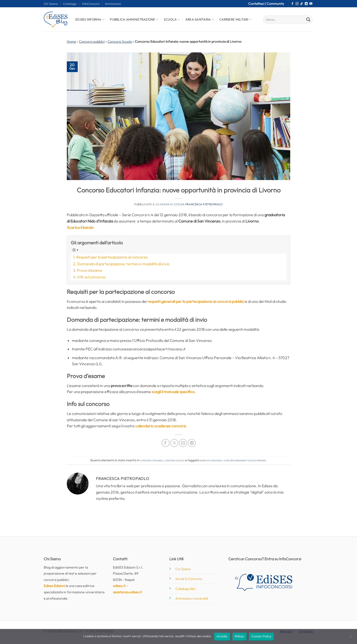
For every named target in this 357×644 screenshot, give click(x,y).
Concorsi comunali (151, 460)
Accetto (222, 636)
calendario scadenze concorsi (161, 426)
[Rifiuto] (350, 638)
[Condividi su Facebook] (166, 443)
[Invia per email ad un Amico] (183, 443)
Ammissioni (113, 4)
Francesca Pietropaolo (204, 204)
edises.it (119, 586)
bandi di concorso (211, 460)
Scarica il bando (80, 227)
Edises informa (90, 20)
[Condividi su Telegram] (192, 443)
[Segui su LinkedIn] (306, 4)
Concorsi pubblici (92, 41)
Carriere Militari (235, 20)
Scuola (172, 20)
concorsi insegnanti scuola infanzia (245, 460)
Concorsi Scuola (120, 41)
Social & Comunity (189, 579)
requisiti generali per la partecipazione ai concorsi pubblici (196, 301)
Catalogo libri (186, 589)
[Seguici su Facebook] (292, 4)
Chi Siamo (51, 4)
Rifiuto (240, 636)
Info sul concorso (91, 277)
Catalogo (70, 4)
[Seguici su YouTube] (311, 4)
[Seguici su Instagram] (297, 4)
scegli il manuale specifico (173, 392)
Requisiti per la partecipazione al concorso (112, 257)
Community (275, 4)
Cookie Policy (261, 636)
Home (71, 41)
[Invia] (308, 20)
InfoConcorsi (91, 4)
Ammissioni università (192, 598)
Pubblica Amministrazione (134, 20)
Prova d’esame (90, 270)
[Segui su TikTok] (302, 4)
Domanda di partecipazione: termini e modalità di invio (123, 264)
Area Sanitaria (200, 20)
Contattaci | (257, 4)
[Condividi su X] (174, 443)
